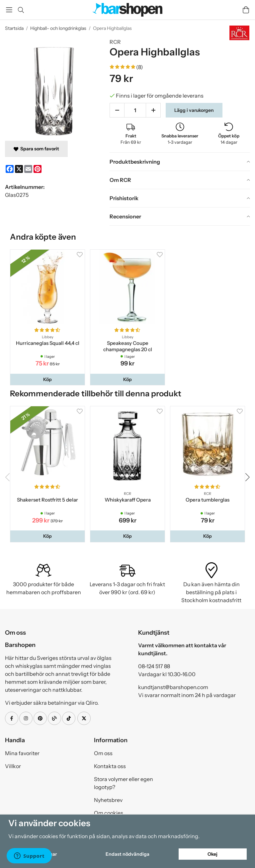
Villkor (13, 766)
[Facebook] (10, 169)
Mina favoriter (22, 753)
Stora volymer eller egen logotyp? (124, 783)
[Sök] (21, 10)
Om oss (103, 753)
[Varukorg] (246, 10)
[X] (19, 169)
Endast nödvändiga (127, 854)
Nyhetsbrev (108, 800)
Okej (212, 854)
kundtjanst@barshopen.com (173, 687)
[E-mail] (28, 169)
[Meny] (9, 10)
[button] (47, 379)
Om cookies (109, 813)
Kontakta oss (110, 766)
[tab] (180, 162)
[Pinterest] (38, 169)
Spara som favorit (36, 149)
